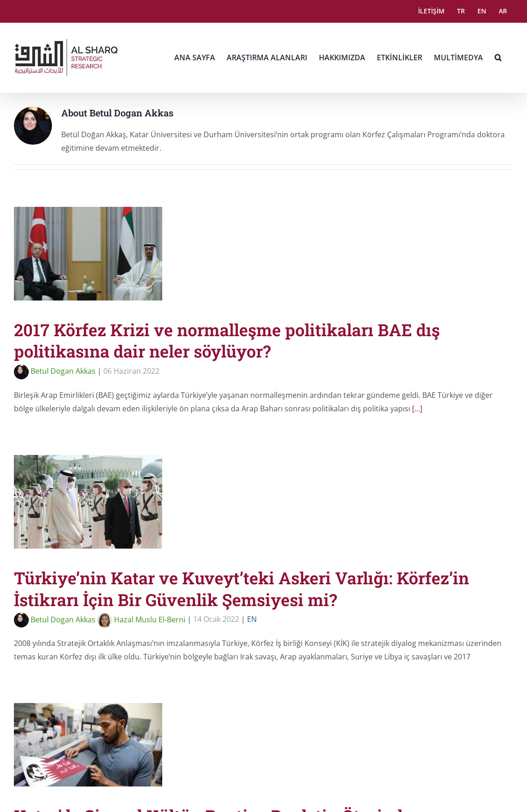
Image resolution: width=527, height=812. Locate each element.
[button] (498, 58)
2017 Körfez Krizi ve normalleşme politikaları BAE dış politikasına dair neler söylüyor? (227, 341)
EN (252, 620)
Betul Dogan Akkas (55, 371)
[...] (417, 409)
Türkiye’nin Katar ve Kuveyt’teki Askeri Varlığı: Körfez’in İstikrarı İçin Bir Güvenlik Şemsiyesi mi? (241, 589)
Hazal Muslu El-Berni (141, 620)
